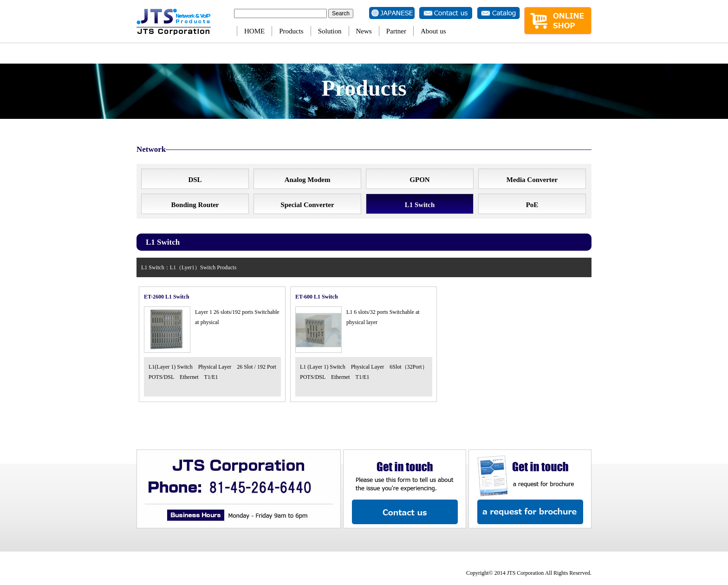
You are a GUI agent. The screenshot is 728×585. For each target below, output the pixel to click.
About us (433, 31)
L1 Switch (420, 205)
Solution (330, 31)
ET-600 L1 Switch (317, 297)
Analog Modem (308, 180)
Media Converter (532, 180)
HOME (254, 31)
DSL (195, 180)
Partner (396, 31)
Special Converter (307, 205)
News (364, 31)
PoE (532, 205)
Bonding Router (195, 205)
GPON (419, 180)
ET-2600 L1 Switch (167, 297)
